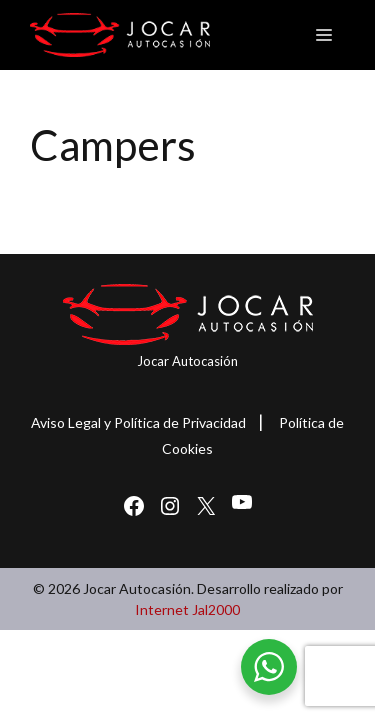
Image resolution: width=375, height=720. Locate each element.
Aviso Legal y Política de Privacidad (138, 422)
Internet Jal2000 (187, 609)
